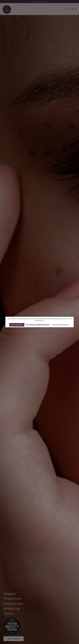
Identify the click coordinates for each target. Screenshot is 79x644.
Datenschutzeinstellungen (61, 325)
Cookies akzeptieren (17, 325)
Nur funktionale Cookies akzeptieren (38, 325)
